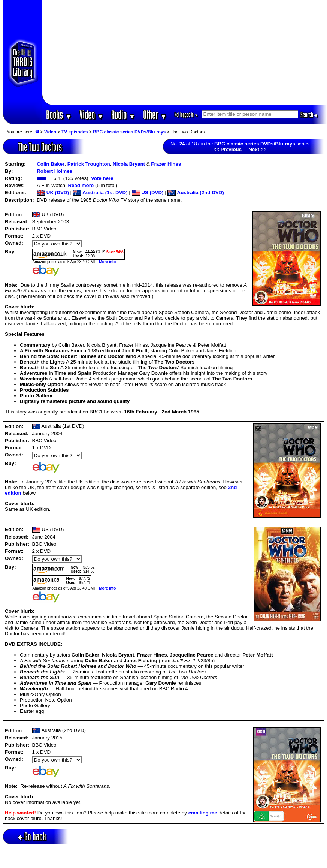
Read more (81, 185)
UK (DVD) (53, 192)
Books (59, 114)
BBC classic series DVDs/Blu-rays (129, 132)
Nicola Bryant (129, 164)
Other (155, 114)
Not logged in (186, 114)
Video (92, 114)
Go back (32, 836)
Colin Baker (51, 164)
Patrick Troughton (89, 164)
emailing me (203, 813)
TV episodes (75, 132)
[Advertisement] (185, 52)
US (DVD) (148, 192)
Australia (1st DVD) (100, 192)
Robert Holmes (54, 171)
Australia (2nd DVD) (196, 192)
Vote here (102, 178)
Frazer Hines (166, 164)
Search (309, 115)
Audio (123, 114)
